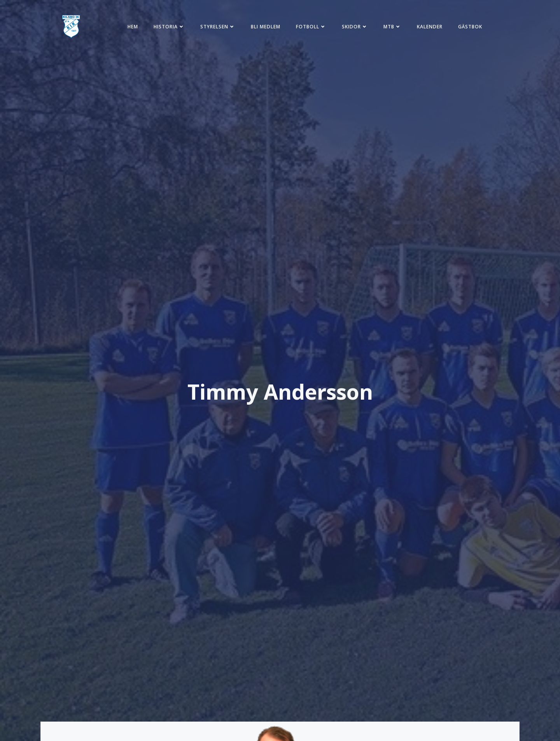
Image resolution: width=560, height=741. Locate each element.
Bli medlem (266, 27)
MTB (392, 27)
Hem (133, 27)
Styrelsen (218, 27)
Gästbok (470, 27)
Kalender (430, 27)
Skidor (355, 27)
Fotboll (311, 27)
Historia (169, 27)
